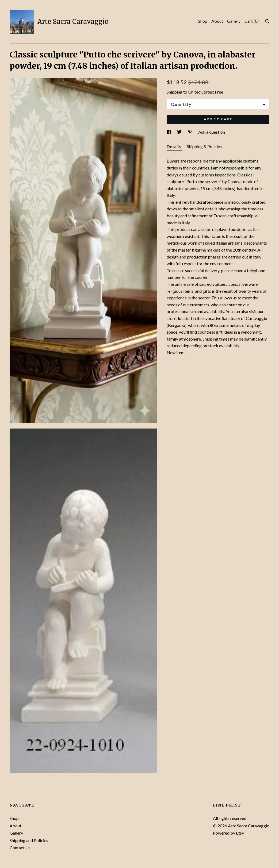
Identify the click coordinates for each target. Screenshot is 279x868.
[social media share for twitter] (180, 132)
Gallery (234, 21)
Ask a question (212, 132)
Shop (203, 21)
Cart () (252, 21)
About (217, 21)
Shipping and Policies (29, 840)
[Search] (267, 22)
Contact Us (20, 848)
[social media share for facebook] (169, 132)
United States (200, 92)
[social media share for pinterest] (190, 132)
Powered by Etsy (228, 833)
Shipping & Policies (204, 146)
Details (174, 146)
